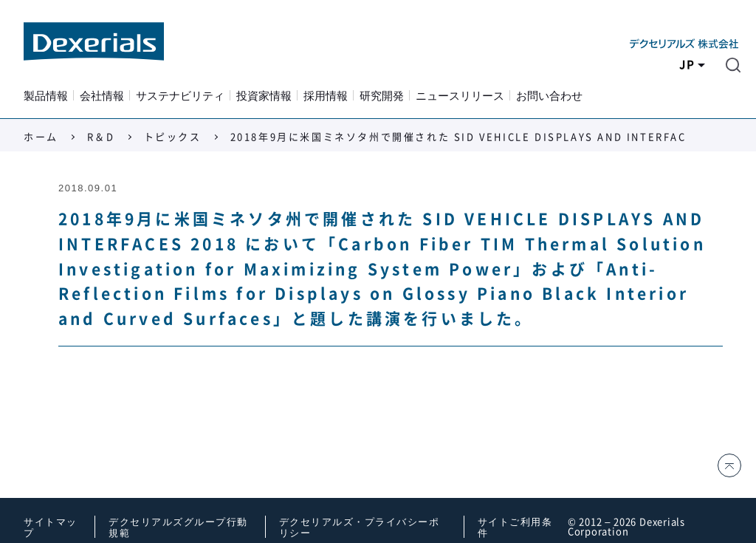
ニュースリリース (460, 96)
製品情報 (46, 96)
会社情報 (102, 96)
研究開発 (382, 96)
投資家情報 (264, 96)
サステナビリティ (180, 96)
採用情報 (326, 96)
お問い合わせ (549, 96)
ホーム (41, 137)
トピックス (173, 137)
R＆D (101, 137)
